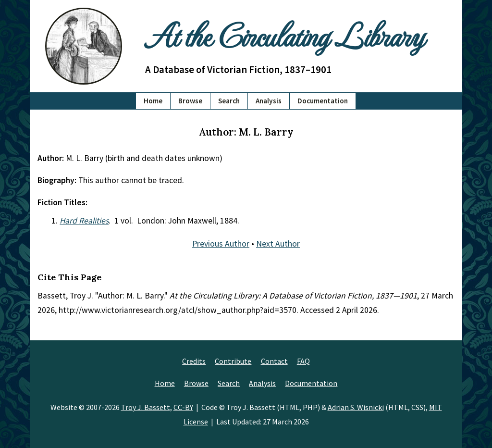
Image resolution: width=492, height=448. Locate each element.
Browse (190, 101)
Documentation (323, 101)
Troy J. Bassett (146, 407)
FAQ (303, 361)
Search (229, 101)
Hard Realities (84, 221)
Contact (274, 361)
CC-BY (183, 407)
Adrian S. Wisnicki (356, 407)
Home (153, 101)
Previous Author (221, 244)
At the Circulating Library (284, 34)
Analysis (269, 101)
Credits (194, 361)
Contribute (233, 361)
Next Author (278, 244)
